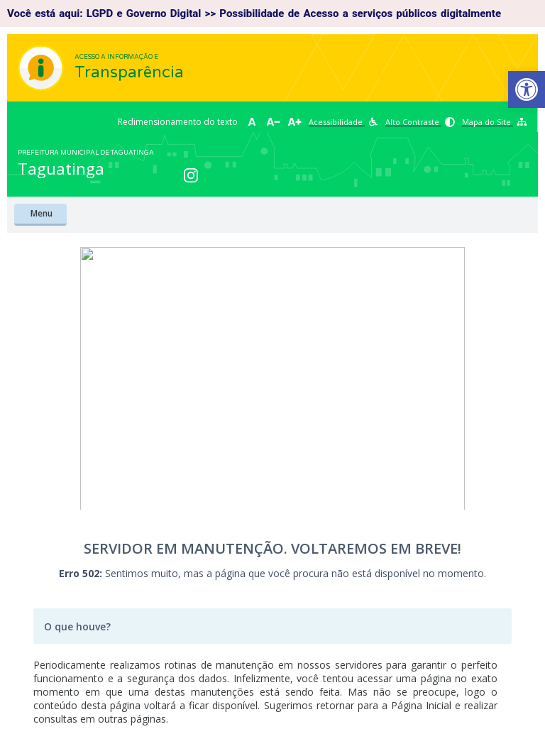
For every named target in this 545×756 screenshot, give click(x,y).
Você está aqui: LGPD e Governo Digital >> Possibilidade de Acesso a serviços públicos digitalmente (254, 13)
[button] (527, 89)
